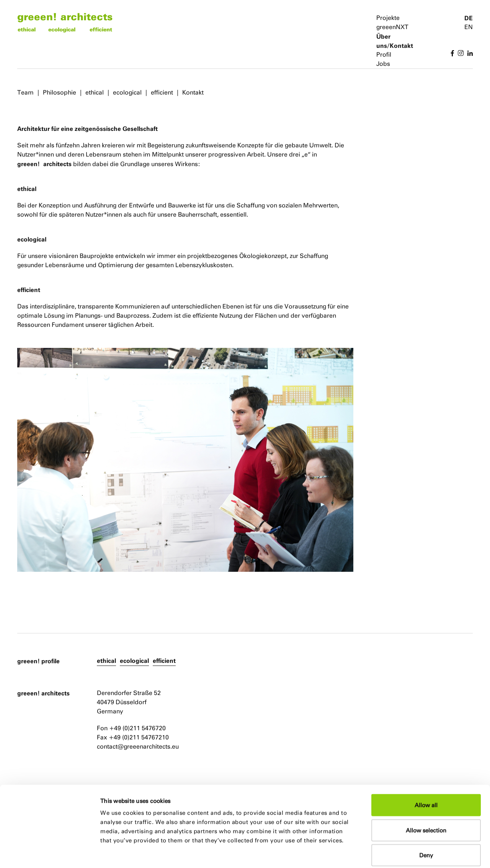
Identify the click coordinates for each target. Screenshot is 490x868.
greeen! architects (65, 16)
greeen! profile (38, 661)
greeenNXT (392, 27)
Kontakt (193, 92)
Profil (384, 55)
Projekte (388, 18)
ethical (27, 29)
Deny (426, 818)
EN (469, 27)
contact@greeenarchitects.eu (138, 746)
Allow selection (426, 793)
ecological (62, 29)
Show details (396, 853)
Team (25, 92)
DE (469, 18)
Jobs (383, 64)
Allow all (426, 768)
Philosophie (60, 92)
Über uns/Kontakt (395, 41)
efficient (101, 29)
